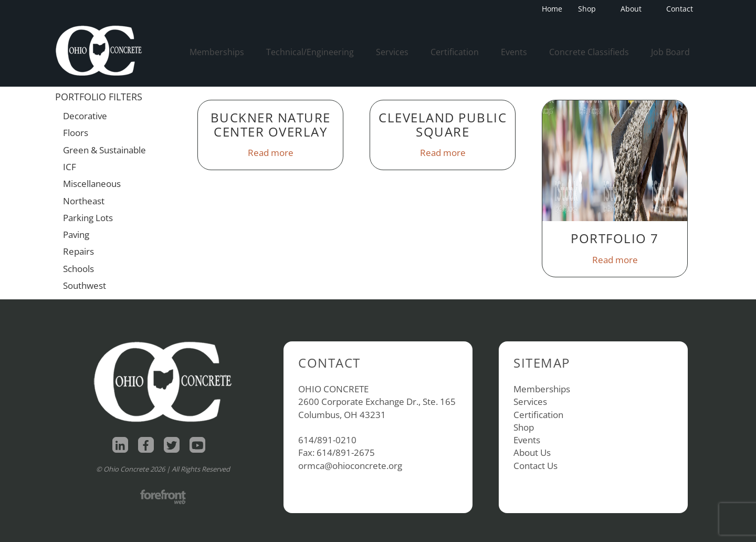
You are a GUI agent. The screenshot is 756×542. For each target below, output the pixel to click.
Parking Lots (88, 218)
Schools (78, 269)
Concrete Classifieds (589, 52)
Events (514, 52)
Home (552, 9)
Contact (680, 9)
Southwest (85, 285)
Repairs (78, 251)
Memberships (217, 52)
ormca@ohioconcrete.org (350, 466)
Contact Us (535, 466)
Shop (590, 9)
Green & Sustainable (104, 150)
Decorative (85, 116)
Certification (455, 52)
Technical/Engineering (310, 52)
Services (392, 52)
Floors (76, 133)
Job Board (670, 52)
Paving (76, 234)
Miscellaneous (92, 184)
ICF (70, 167)
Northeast (84, 201)
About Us (532, 452)
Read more (271, 153)
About (634, 9)
